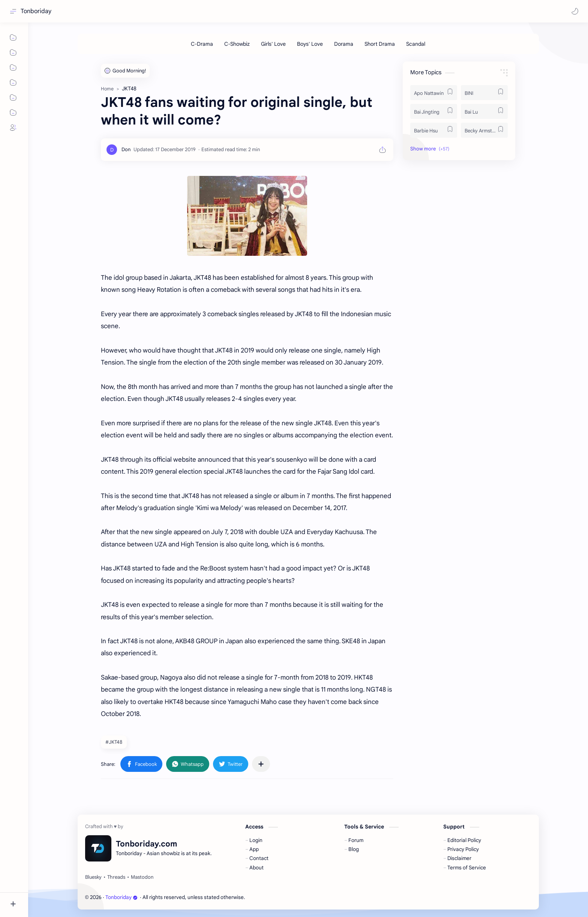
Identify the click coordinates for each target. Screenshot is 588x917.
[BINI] (484, 93)
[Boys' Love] (310, 44)
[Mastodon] (142, 877)
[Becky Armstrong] (484, 130)
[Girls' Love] (273, 44)
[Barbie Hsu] (434, 130)
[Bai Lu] (484, 111)
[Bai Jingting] (434, 111)
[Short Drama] (380, 44)
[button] (575, 11)
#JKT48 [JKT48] (114, 742)
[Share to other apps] (261, 764)
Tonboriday (36, 11)
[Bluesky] (93, 877)
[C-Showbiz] (237, 44)
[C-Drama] (202, 44)
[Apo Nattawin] (434, 93)
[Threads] (116, 877)
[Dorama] (344, 44)
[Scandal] (416, 44)
